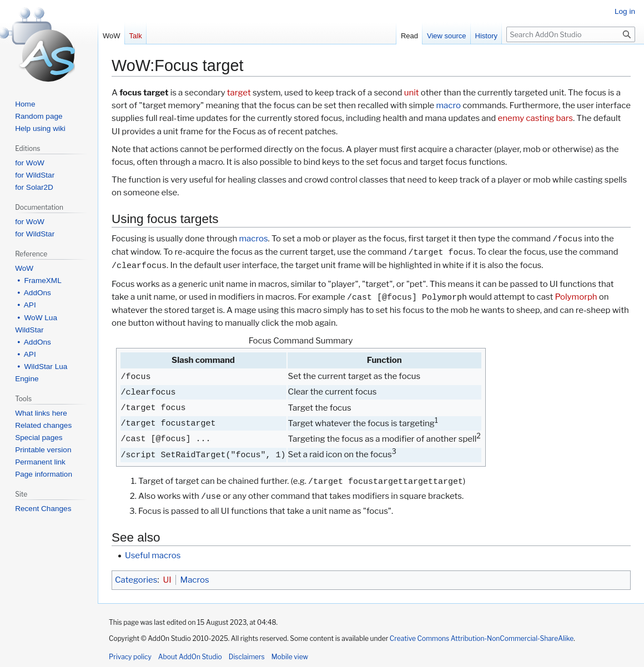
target (239, 93)
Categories (136, 580)
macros (253, 239)
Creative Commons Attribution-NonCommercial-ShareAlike (482, 638)
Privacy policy (130, 657)
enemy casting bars (535, 118)
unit (412, 93)
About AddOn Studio (190, 657)
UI (167, 580)
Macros (195, 580)
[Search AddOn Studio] (571, 34)
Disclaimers (247, 657)
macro (449, 105)
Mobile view (290, 657)
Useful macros (153, 555)
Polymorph (576, 297)
